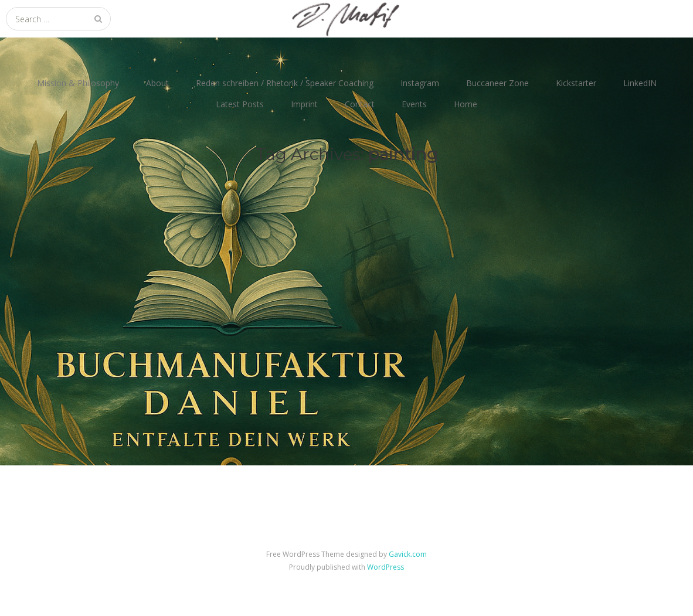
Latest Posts (240, 104)
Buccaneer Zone (497, 83)
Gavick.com (408, 554)
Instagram (420, 83)
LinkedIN (640, 83)
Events (414, 104)
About (157, 83)
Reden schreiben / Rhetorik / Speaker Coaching (285, 83)
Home (466, 104)
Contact (360, 104)
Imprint (304, 104)
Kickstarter (576, 83)
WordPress (385, 567)
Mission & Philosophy (78, 83)
